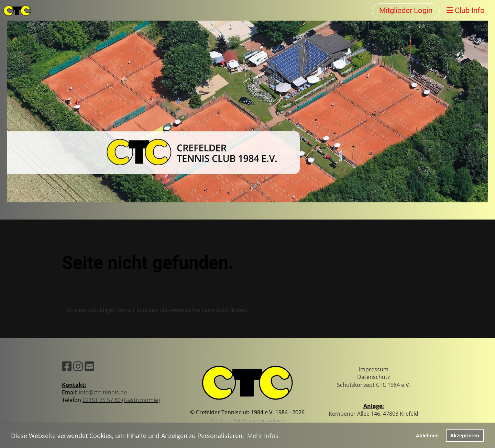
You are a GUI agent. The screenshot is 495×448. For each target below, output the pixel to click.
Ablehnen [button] (427, 435)
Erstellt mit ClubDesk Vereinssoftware (247, 421)
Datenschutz (373, 377)
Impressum (374, 369)
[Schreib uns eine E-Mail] (89, 366)
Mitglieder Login (406, 10)
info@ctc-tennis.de (103, 392)
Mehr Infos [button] (263, 436)
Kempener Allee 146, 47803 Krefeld (373, 414)
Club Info (466, 10)
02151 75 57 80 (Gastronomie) (121, 400)
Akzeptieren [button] (465, 435)
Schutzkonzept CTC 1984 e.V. (374, 385)
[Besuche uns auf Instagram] (78, 366)
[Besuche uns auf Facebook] (67, 366)
